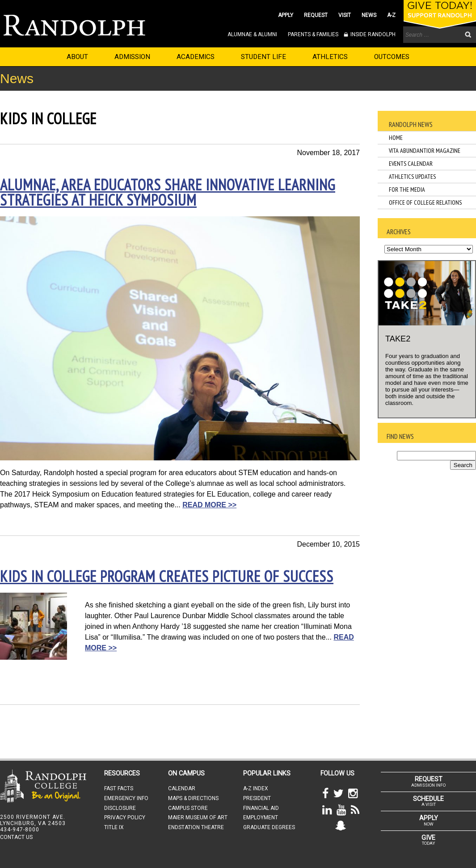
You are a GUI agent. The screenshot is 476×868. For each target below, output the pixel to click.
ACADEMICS (196, 57)
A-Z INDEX (256, 788)
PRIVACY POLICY (125, 817)
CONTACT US (16, 837)
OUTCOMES (392, 57)
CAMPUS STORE (188, 808)
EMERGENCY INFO (126, 798)
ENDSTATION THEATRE (196, 827)
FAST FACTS (119, 788)
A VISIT (428, 801)
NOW (428, 820)
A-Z (391, 15)
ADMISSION (132, 57)
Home (396, 138)
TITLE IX (114, 827)
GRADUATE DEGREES (269, 827)
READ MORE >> (209, 505)
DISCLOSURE (120, 808)
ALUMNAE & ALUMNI (252, 34)
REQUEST (316, 15)
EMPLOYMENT (261, 817)
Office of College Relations (425, 202)
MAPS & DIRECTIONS (193, 798)
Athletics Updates (412, 177)
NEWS (369, 15)
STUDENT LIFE (263, 57)
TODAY (428, 840)
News (17, 78)
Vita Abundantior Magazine (425, 151)
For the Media (407, 190)
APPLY (286, 15)
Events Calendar (411, 164)
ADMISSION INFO (428, 781)
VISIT (345, 15)
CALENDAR (182, 788)
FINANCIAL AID (261, 808)
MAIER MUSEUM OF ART (198, 817)
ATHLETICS (330, 57)
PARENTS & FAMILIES (313, 34)
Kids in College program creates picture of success (167, 576)
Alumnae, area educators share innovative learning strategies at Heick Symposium (168, 192)
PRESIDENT (257, 798)
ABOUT (77, 57)
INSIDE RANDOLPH (372, 34)
